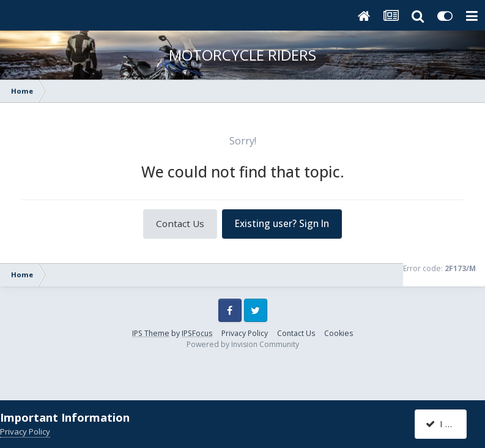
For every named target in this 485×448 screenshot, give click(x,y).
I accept (448, 424)
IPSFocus (197, 333)
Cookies (339, 333)
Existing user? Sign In (282, 223)
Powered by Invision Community (243, 344)
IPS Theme (151, 333)
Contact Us (180, 223)
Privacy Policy (245, 333)
